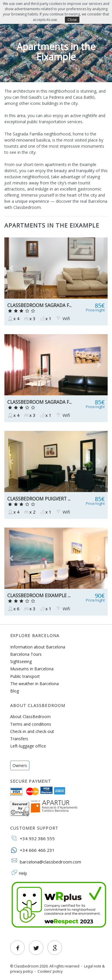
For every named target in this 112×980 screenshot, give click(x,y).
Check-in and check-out (32, 731)
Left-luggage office (28, 746)
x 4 (13, 319)
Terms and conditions (31, 724)
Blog (15, 691)
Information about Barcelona (38, 647)
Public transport (25, 676)
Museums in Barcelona (32, 669)
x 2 (29, 512)
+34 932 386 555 (32, 838)
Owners (20, 765)
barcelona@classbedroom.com (46, 861)
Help (23, 873)
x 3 (29, 319)
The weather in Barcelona (34, 684)
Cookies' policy (50, 971)
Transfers (19, 739)
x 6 (13, 609)
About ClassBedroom (30, 717)
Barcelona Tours (26, 654)
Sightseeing (21, 661)
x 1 (45, 319)
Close (72, 20)
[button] (12, 268)
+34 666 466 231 (32, 850)
